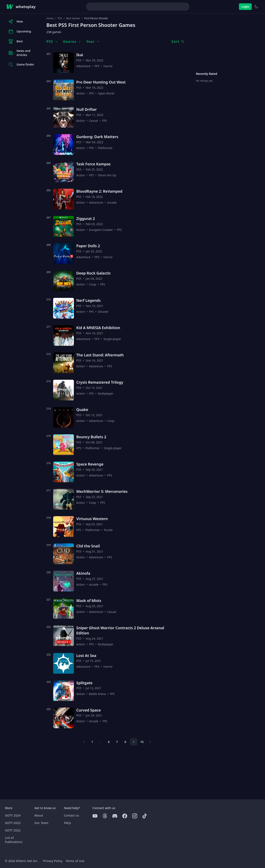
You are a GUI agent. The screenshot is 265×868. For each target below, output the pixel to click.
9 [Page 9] (134, 742)
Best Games (73, 18)
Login (245, 7)
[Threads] (105, 816)
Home (50, 18)
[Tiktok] (145, 816)
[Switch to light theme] (256, 7)
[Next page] (150, 742)
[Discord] (115, 816)
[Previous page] (84, 742)
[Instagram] (135, 816)
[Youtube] (95, 816)
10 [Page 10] (142, 742)
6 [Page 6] (109, 742)
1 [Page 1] (92, 742)
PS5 (60, 18)
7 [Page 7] (117, 742)
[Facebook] (125, 816)
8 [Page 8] (125, 742)
